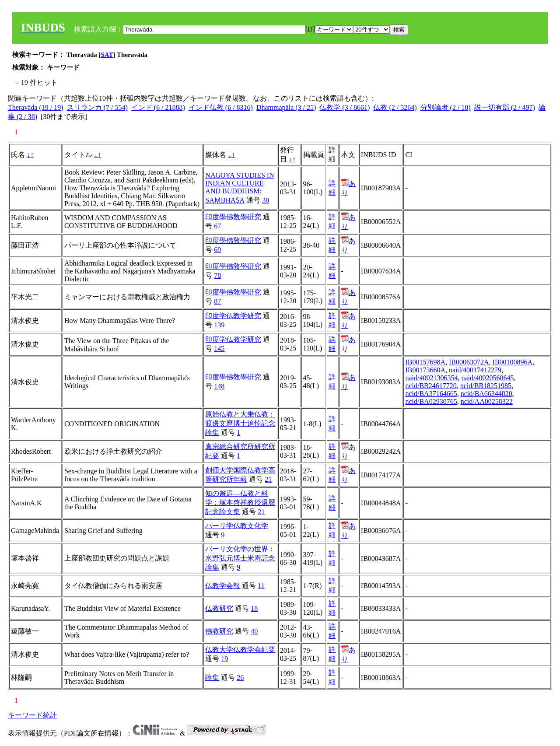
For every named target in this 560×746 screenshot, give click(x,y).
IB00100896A (513, 362)
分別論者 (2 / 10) (446, 107)
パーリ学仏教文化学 (237, 526)
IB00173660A (425, 370)
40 (254, 631)
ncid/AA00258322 (487, 401)
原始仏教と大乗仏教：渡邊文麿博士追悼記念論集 (240, 423)
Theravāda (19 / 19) (36, 107)
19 (224, 659)
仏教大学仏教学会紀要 (240, 650)
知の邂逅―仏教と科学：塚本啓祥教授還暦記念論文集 (240, 503)
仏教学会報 (223, 586)
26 (240, 678)
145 (219, 348)
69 (217, 250)
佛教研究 (219, 631)
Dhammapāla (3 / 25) (286, 107)
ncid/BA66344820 (486, 394)
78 (217, 275)
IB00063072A (469, 362)
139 (219, 325)
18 (254, 608)
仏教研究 (219, 608)
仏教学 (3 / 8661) (345, 107)
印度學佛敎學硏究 (233, 217)
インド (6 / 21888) (158, 107)
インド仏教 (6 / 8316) (221, 107)
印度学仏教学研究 (233, 316)
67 (217, 226)
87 (217, 301)
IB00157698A (425, 362)
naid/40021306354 (431, 378)
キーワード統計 (32, 715)
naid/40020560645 (487, 378)
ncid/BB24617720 (431, 386)
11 (261, 586)
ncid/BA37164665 (431, 394)
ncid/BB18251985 (486, 386)
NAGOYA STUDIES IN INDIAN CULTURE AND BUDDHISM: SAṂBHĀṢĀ (240, 188)
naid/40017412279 (475, 370)
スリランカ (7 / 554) (97, 107)
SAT (107, 55)
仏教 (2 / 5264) (395, 107)
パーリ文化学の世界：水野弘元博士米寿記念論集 (240, 558)
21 (268, 479)
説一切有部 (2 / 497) (505, 107)
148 (219, 386)
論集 (212, 678)
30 (266, 200)
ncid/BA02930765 (431, 401)
